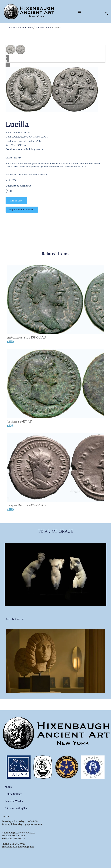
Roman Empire (43, 28)
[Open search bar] (106, 13)
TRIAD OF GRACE (55, 531)
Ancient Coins (25, 28)
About (8, 787)
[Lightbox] (55, 65)
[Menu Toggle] (79, 12)
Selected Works (15, 619)
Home (12, 28)
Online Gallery (13, 794)
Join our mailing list (16, 808)
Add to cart (16, 201)
